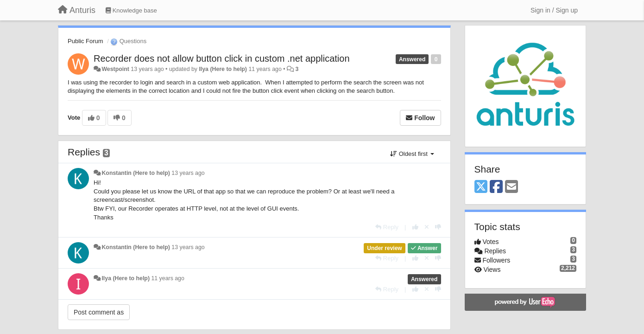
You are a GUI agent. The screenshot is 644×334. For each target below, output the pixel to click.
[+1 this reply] (415, 227)
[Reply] (387, 227)
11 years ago (167, 278)
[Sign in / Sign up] (554, 10)
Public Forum (85, 41)
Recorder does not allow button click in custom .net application (222, 58)
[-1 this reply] (438, 227)
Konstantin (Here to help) (136, 173)
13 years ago (188, 173)
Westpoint (115, 69)
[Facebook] (496, 187)
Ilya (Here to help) (223, 69)
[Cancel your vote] (427, 227)
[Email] (511, 187)
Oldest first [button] (412, 154)
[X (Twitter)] (481, 187)
